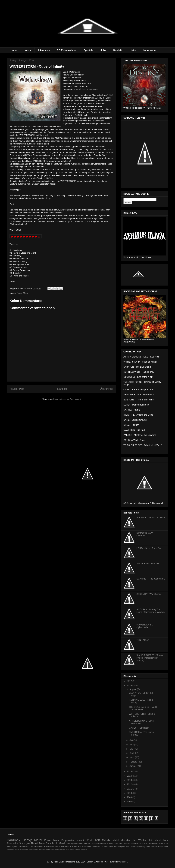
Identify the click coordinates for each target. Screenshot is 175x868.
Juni (132, 745)
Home (14, 50)
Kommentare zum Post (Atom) (67, 399)
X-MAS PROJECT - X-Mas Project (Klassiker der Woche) (150, 658)
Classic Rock (108, 846)
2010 (130, 793)
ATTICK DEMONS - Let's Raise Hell (141, 722)
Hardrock (13, 840)
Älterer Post (107, 389)
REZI (111, 95)
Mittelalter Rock (64, 850)
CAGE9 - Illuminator (139, 728)
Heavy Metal (32, 840)
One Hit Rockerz (155, 844)
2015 (130, 771)
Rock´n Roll (142, 844)
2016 (130, 685)
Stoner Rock (77, 846)
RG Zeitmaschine (67, 50)
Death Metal (118, 844)
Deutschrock (89, 846)
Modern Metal (75, 850)
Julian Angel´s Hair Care (124, 846)
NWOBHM (44, 846)
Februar (134, 762)
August (133, 689)
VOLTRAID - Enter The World (151, 518)
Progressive (68, 840)
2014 (130, 776)
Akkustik (154, 846)
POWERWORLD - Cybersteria (145, 626)
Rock (165, 840)
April (132, 753)
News (28, 50)
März (132, 757)
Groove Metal (33, 850)
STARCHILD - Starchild (148, 564)
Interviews (44, 50)
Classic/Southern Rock (101, 844)
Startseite (62, 389)
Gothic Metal (130, 844)
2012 (130, 784)
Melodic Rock (84, 840)
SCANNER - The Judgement (151, 579)
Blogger (124, 862)
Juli (131, 740)
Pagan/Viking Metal (142, 846)
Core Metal (34, 846)
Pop (26, 846)
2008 (130, 802)
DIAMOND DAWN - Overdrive (146, 534)
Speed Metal (18, 846)
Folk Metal (11, 850)
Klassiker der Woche (133, 840)
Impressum (149, 50)
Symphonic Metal (55, 843)
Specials (88, 50)
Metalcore (54, 850)
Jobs (103, 50)
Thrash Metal (38, 843)
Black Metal (55, 846)
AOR (97, 840)
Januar (133, 766)
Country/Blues (72, 844)
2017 (130, 681)
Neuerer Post (17, 389)
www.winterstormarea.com (86, 89)
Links (133, 50)
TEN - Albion (143, 640)
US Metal (98, 846)
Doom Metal (85, 844)
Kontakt (118, 50)
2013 (130, 780)
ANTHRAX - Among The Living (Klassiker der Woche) (151, 611)
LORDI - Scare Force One (149, 548)
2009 (130, 797)
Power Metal (22, 293)
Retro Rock (66, 846)
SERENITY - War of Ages (149, 594)
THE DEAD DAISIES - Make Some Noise (143, 708)
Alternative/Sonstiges (18, 843)
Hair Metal (154, 840)
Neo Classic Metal (22, 850)
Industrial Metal (44, 850)
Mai (131, 749)
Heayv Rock (163, 846)
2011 (130, 789)
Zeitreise (84, 850)
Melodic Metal (110, 840)
